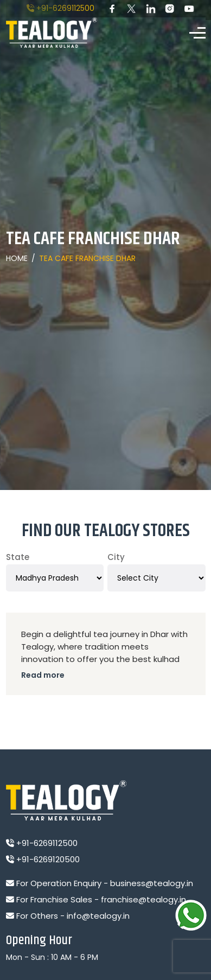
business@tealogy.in (152, 883)
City (116, 557)
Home (17, 258)
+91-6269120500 (43, 859)
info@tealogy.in (98, 916)
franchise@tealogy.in (143, 899)
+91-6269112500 (60, 8)
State (18, 557)
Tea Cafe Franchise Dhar (87, 258)
